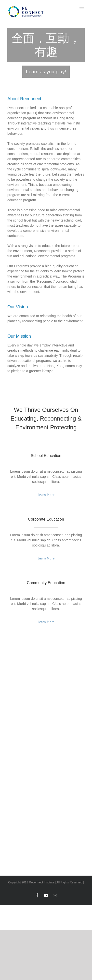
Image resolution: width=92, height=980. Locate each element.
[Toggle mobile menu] (82, 7)
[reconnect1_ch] (46, 53)
